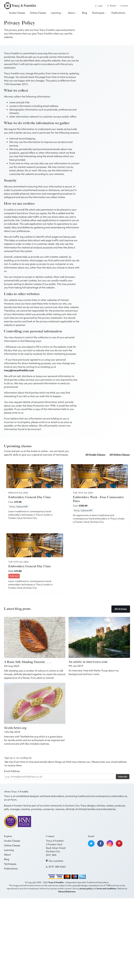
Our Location (56, 861)
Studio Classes (17, 13)
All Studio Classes (95, 455)
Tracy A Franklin (56, 882)
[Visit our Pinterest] (119, 844)
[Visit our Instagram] (110, 844)
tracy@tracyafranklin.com (19, 370)
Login (99, 6)
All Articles (121, 609)
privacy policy (86, 888)
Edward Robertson (67, 892)
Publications (118, 13)
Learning (57, 13)
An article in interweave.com (88, 662)
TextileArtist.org (15, 728)
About (73, 13)
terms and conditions (107, 888)
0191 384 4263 (57, 867)
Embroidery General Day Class (30, 497)
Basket (112, 6)
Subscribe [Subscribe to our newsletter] (123, 777)
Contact (124, 6)
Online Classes (38, 13)
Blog (85, 13)
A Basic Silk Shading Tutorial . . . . (28, 662)
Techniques (99, 13)
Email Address (12, 771)
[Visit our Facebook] (101, 844)
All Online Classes (120, 455)
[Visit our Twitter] (91, 844)
